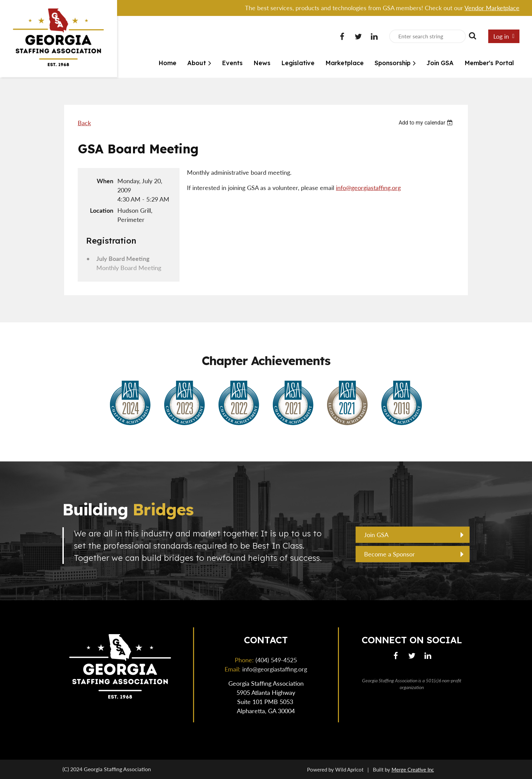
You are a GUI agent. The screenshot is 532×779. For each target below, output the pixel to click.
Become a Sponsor (389, 554)
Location (102, 210)
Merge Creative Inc (413, 769)
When (105, 181)
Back (84, 123)
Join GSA (376, 535)
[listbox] (426, 123)
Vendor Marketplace (492, 8)
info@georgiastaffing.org (368, 188)
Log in (501, 36)
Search (472, 36)
